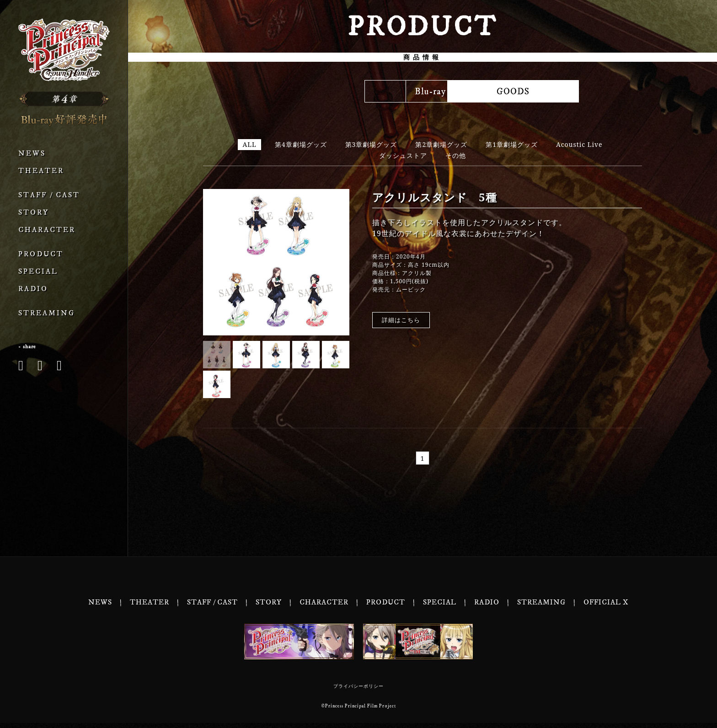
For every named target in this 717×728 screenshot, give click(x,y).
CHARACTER (47, 230)
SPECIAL (38, 272)
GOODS (569, 92)
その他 (456, 156)
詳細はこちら (401, 320)
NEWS (32, 154)
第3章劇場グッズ (371, 145)
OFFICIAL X (606, 607)
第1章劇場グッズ (512, 145)
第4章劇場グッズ (301, 145)
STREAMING (47, 313)
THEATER (41, 171)
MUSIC (423, 92)
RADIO (33, 289)
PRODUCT (41, 254)
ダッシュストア (403, 156)
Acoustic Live (579, 145)
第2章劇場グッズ (441, 145)
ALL (249, 145)
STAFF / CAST (49, 195)
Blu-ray (276, 92)
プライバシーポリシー (358, 691)
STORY (34, 213)
